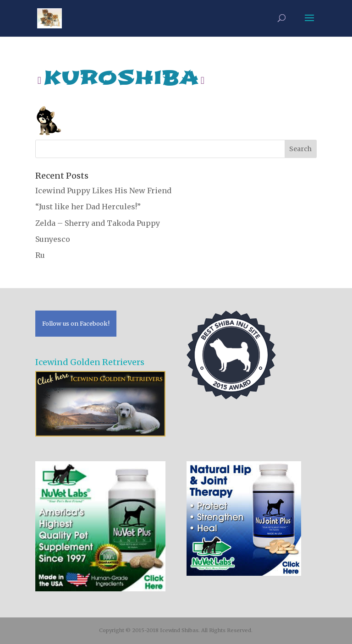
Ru (40, 255)
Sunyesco (53, 239)
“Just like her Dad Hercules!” (88, 207)
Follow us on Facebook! (76, 323)
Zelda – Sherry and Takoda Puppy (98, 223)
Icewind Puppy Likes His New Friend (103, 191)
